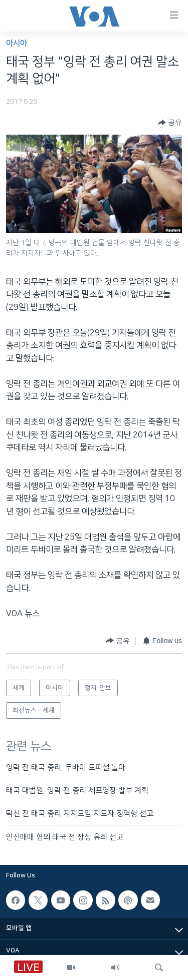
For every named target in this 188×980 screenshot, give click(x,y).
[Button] (170, 123)
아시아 (17, 43)
